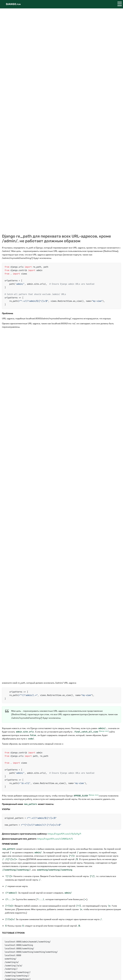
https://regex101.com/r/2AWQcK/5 (55, 839)
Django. (13, 4)
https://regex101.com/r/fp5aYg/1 (64, 834)
